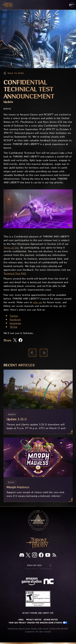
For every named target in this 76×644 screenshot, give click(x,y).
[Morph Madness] (38, 470)
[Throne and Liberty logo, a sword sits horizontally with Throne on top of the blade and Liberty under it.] (38, 548)
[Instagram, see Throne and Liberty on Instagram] (35, 555)
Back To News (16, 73)
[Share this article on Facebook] (20, 340)
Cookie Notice (51, 620)
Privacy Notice (34, 620)
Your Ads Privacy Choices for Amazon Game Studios (38, 623)
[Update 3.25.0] (38, 402)
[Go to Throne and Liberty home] (8, 5)
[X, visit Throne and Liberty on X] (28, 555)
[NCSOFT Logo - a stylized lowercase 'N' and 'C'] (49, 582)
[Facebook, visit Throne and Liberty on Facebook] (41, 555)
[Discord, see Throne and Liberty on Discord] (22, 555)
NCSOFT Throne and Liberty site (38, 613)
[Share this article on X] (15, 340)
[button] (38, 209)
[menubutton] (72, 5)
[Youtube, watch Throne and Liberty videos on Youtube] (48, 555)
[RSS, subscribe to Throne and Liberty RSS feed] (54, 555)
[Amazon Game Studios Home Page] (32, 582)
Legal (21, 620)
